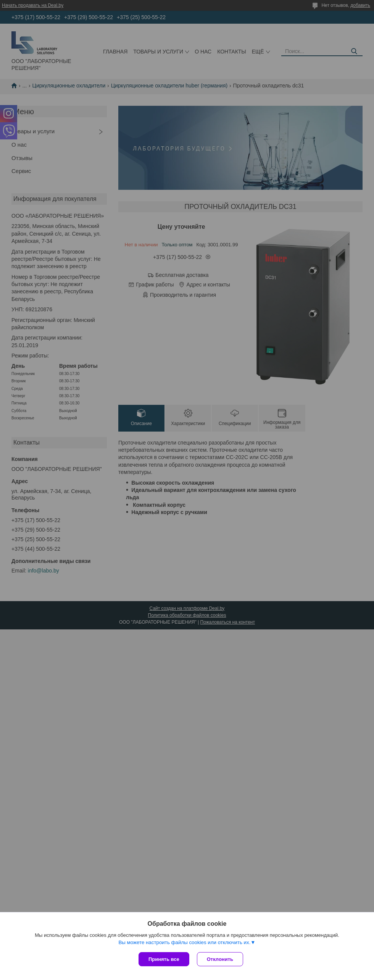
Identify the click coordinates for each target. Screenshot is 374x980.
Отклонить (220, 959)
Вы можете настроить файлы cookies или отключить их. (184, 942)
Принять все (164, 959)
